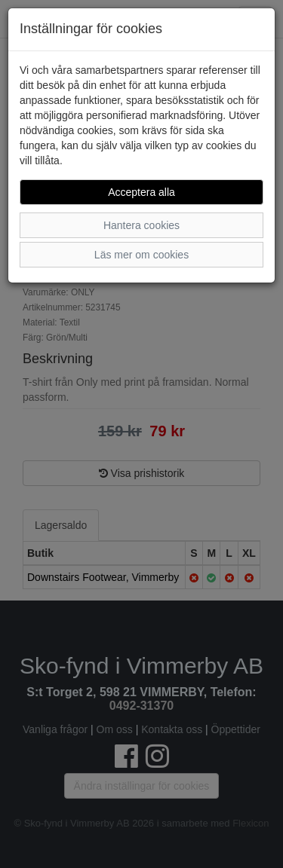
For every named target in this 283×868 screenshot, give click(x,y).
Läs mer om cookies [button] (141, 255)
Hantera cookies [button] (141, 225)
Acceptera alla (141, 192)
